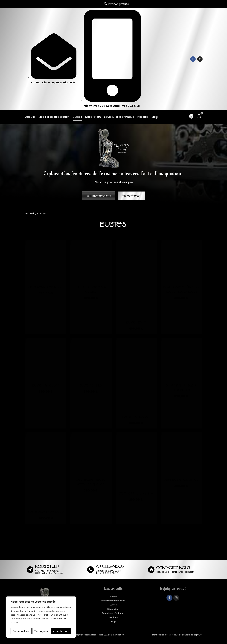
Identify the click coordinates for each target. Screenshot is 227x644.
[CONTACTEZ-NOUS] (151, 575)
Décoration (93, 117)
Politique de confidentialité (183, 640)
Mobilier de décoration (54, 117)
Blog (155, 117)
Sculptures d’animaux (119, 117)
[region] (41, 618)
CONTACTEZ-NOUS (173, 573)
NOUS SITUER (47, 572)
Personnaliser (21, 631)
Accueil (30, 117)
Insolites (143, 117)
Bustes (77, 117)
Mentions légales (161, 640)
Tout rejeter (41, 631)
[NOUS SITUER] (30, 575)
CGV (199, 640)
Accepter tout (61, 631)
